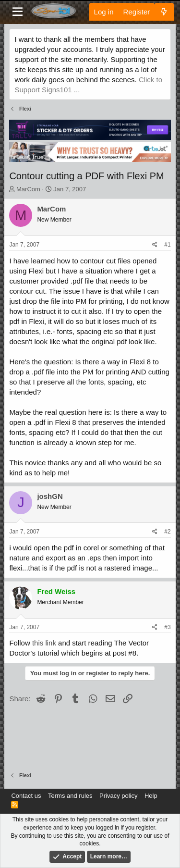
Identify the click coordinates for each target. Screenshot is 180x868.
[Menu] (18, 12)
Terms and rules (70, 796)
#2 (167, 532)
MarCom (28, 189)
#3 (167, 627)
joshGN (50, 496)
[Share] (155, 245)
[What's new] (164, 12)
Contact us (26, 796)
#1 (167, 245)
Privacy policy (118, 796)
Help (151, 796)
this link (44, 643)
